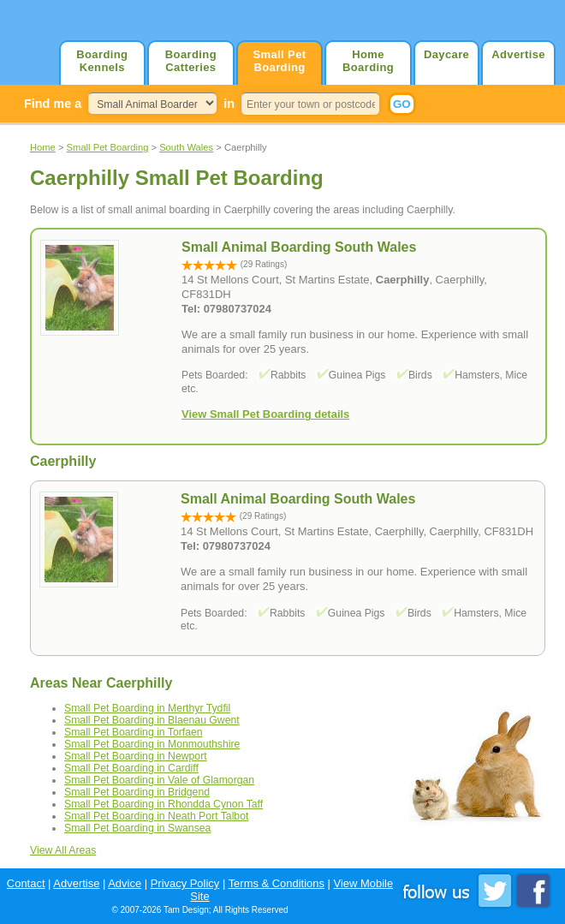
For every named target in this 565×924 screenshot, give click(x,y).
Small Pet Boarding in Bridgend (137, 792)
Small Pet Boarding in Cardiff (131, 768)
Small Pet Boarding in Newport (136, 756)
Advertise (518, 54)
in (229, 104)
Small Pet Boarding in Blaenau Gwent (152, 720)
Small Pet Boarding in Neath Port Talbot (156, 816)
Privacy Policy (185, 883)
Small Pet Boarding (279, 61)
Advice (125, 883)
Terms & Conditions (277, 883)
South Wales (186, 147)
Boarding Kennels (102, 61)
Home (43, 147)
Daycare (446, 54)
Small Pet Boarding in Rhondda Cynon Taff (164, 804)
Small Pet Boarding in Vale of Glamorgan (159, 780)
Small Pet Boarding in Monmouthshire (152, 744)
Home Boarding (368, 61)
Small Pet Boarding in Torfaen (134, 732)
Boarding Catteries (191, 61)
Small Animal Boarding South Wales (298, 499)
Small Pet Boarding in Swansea (137, 828)
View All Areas (63, 850)
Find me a (53, 104)
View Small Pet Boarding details (265, 414)
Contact (26, 883)
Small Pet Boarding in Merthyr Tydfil (147, 708)
